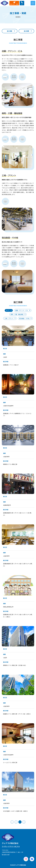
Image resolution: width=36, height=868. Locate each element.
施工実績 (26, 31)
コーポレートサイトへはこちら (11, 846)
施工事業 (10, 31)
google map (6, 854)
